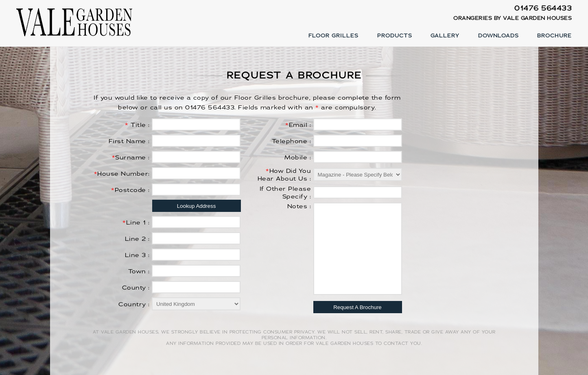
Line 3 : (137, 255)
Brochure (554, 36)
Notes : (299, 206)
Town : (139, 271)
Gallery (445, 36)
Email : (298, 125)
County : (136, 288)
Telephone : (292, 141)
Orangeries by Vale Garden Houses (513, 18)
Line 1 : (136, 223)
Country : (134, 304)
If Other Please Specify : (285, 193)
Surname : (131, 158)
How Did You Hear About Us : (284, 175)
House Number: (122, 174)
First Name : (129, 141)
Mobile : (298, 158)
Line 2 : (137, 239)
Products (395, 36)
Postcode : (130, 190)
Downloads (498, 36)
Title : (137, 125)
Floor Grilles (333, 36)
